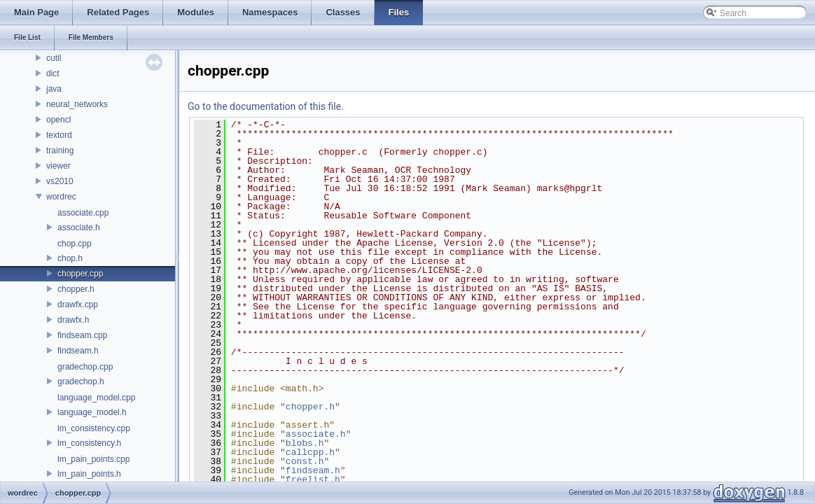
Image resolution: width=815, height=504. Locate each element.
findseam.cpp (82, 335)
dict (53, 73)
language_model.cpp (96, 398)
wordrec (61, 197)
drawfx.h (73, 320)
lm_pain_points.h (89, 474)
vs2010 (60, 181)
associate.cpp (83, 213)
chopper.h (76, 289)
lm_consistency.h (89, 443)
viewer (58, 166)
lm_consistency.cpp (94, 428)
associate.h (79, 227)
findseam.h (78, 351)
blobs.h (305, 443)
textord (59, 135)
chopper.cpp (80, 274)
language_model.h (92, 412)
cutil (54, 58)
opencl (58, 120)
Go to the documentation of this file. (266, 106)
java (54, 89)
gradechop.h (81, 381)
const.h (305, 461)
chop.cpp (75, 244)
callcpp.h (310, 452)
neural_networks (77, 104)
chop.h (70, 258)
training (60, 150)
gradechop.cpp (85, 367)
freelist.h (313, 479)
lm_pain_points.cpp (93, 459)
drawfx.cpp (78, 304)
